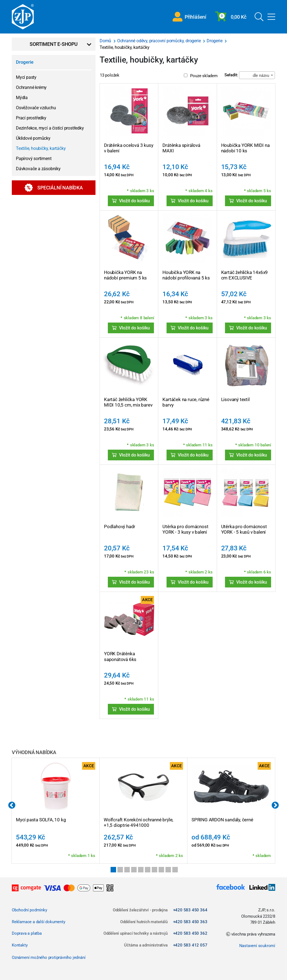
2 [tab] (120, 870)
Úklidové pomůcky (33, 138)
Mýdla (22, 98)
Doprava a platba (27, 933)
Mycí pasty (26, 77)
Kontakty (20, 945)
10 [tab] (175, 870)
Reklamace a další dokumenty (39, 922)
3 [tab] (127, 870)
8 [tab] (161, 870)
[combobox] (257, 75)
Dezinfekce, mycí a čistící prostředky (50, 128)
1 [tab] (113, 870)
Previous (12, 805)
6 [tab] (148, 870)
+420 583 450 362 (190, 933)
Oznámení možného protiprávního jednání (49, 957)
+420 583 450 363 (190, 922)
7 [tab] (154, 870)
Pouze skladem (201, 76)
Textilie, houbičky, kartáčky (41, 148)
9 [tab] (168, 870)
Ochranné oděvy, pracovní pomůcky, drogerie (159, 41)
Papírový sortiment (34, 159)
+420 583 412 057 (190, 945)
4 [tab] (134, 870)
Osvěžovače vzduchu (36, 108)
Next (275, 805)
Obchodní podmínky (29, 910)
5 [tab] (141, 870)
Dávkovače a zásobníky (38, 169)
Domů (106, 41)
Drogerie (25, 62)
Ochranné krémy (31, 87)
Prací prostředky (31, 118)
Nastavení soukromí (257, 946)
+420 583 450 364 (190, 910)
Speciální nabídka (54, 188)
